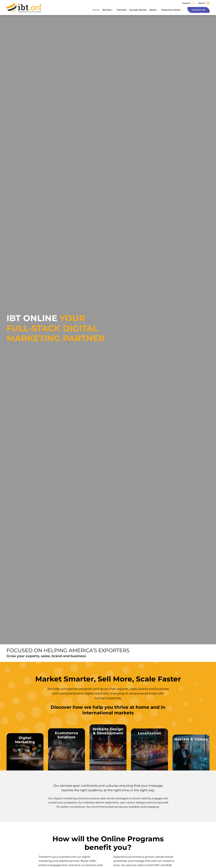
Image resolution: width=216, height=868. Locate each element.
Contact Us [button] (199, 10)
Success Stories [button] (138, 10)
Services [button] (107, 10)
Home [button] (96, 10)
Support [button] (186, 3)
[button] (25, 752)
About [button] (153, 10)
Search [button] (202, 3)
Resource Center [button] (171, 10)
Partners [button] (122, 10)
